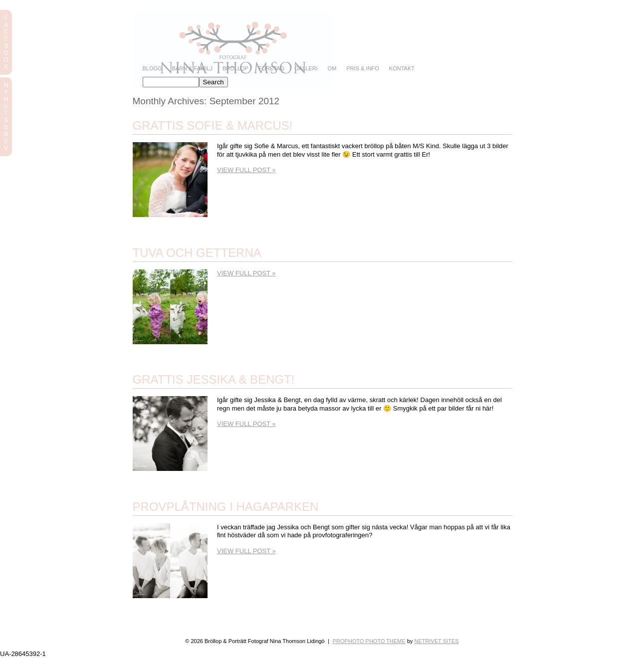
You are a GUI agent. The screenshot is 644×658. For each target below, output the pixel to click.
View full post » (246, 170)
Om (332, 69)
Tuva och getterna (197, 253)
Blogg (152, 69)
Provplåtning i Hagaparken (226, 507)
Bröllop (235, 69)
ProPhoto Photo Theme (369, 641)
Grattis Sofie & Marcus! (213, 125)
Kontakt (402, 69)
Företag (271, 69)
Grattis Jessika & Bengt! (214, 379)
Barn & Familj (192, 69)
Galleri (306, 69)
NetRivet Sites (437, 641)
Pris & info (362, 69)
